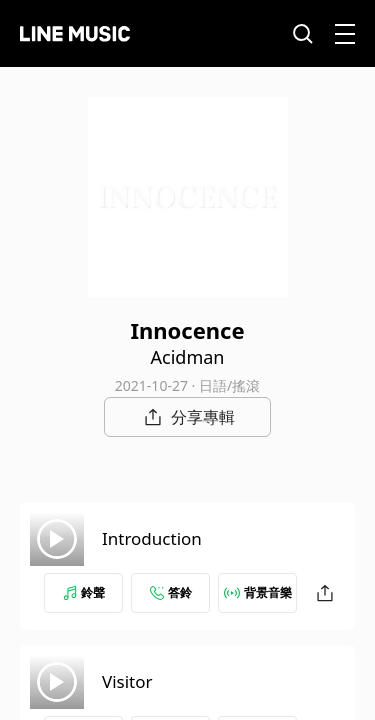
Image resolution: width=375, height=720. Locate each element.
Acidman (188, 357)
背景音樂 (258, 592)
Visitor (127, 681)
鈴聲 (84, 592)
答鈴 (171, 592)
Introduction (152, 538)
